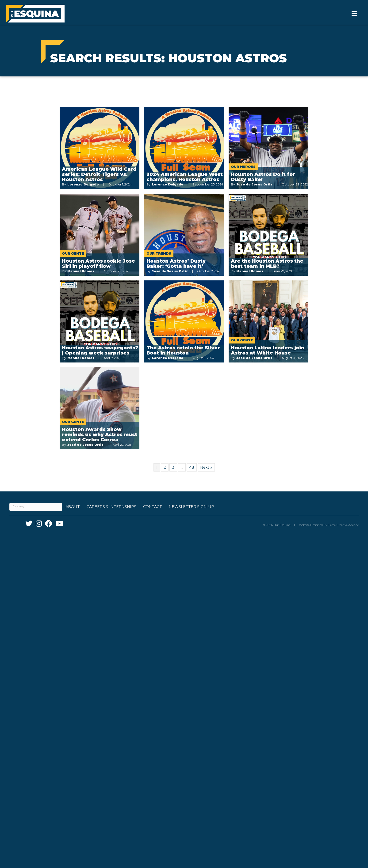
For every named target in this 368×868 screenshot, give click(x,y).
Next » (206, 467)
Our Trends (159, 253)
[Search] (36, 507)
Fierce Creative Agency (343, 525)
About (73, 507)
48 (192, 467)
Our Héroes (243, 167)
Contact (153, 507)
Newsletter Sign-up (191, 507)
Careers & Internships (111, 507)
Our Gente (73, 253)
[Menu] (354, 14)
